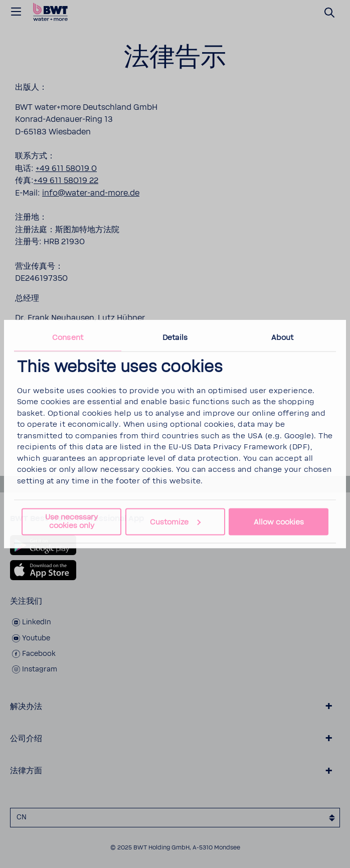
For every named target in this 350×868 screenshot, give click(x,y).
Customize (175, 522)
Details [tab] (175, 337)
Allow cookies (279, 522)
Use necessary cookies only (71, 522)
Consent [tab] (68, 337)
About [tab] (283, 337)
